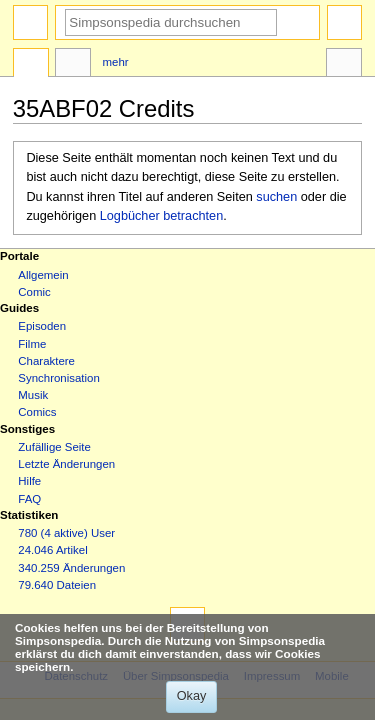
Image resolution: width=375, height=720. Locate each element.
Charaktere (46, 361)
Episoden (42, 326)
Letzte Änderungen (66, 464)
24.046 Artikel (52, 550)
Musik (33, 395)
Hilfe (29, 481)
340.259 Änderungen (71, 568)
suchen (276, 197)
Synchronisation (59, 378)
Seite (31, 65)
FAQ (29, 499)
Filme (32, 344)
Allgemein (43, 275)
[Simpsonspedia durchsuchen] (171, 22)
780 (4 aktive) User (66, 533)
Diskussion (73, 65)
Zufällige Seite (54, 447)
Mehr (116, 62)
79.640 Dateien (57, 585)
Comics (37, 412)
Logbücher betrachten (161, 216)
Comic (34, 292)
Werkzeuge (344, 65)
